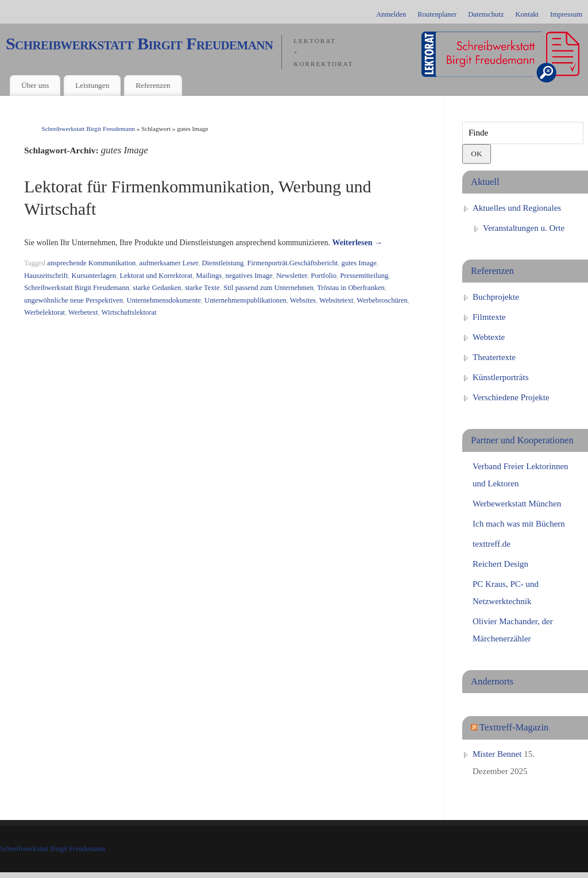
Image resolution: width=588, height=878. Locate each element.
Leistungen (92, 85)
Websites (303, 300)
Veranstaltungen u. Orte (524, 228)
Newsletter (292, 276)
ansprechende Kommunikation (91, 263)
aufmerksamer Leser (169, 263)
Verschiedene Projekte (511, 397)
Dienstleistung (223, 263)
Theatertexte (494, 357)
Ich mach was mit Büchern (519, 524)
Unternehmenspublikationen (245, 300)
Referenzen (153, 85)
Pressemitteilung (364, 276)
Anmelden (391, 14)
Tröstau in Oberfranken (351, 288)
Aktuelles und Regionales (517, 208)
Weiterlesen (357, 243)
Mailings (209, 276)
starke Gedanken (157, 288)
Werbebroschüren (382, 300)
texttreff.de (492, 544)
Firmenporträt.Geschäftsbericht (293, 263)
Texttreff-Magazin (514, 727)
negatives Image (249, 276)
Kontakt (527, 14)
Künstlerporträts (500, 377)
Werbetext (83, 312)
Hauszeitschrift (46, 276)
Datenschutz (486, 14)
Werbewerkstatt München (517, 504)
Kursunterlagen (94, 276)
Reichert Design (500, 564)
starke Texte (202, 288)
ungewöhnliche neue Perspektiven (73, 300)
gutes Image (359, 263)
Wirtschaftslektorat (129, 312)
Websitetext (336, 300)
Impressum (566, 14)
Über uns (35, 85)
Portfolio (324, 276)
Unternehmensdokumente (163, 300)
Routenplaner (437, 14)
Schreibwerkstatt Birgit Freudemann (139, 44)
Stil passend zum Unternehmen (268, 288)
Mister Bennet (497, 754)
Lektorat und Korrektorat (156, 276)
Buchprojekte (496, 297)
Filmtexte (489, 317)
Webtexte (489, 337)
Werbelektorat (45, 312)
